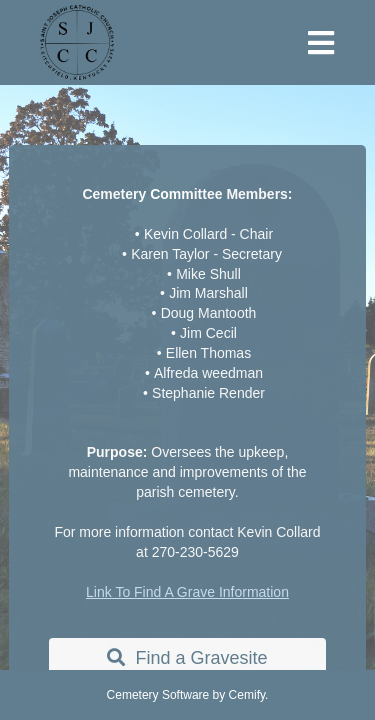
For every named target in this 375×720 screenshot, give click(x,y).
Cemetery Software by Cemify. (188, 695)
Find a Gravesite (187, 658)
